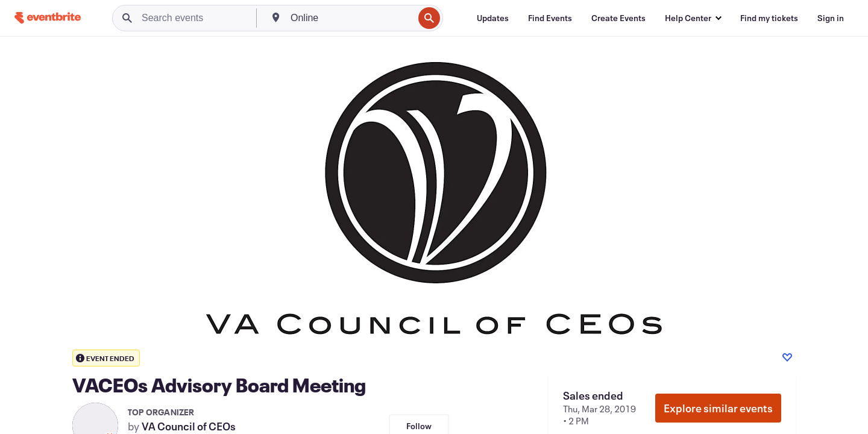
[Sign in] (831, 18)
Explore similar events (718, 408)
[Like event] (787, 357)
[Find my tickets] (769, 18)
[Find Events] (550, 18)
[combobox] (351, 18)
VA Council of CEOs (189, 426)
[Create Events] (618, 18)
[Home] (48, 18)
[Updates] (493, 18)
